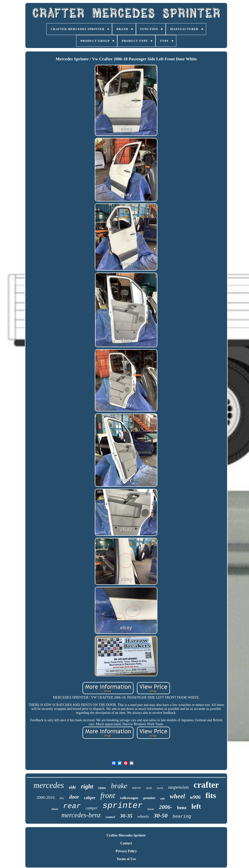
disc (62, 798)
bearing (182, 817)
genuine (149, 798)
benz (182, 808)
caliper (90, 798)
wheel (177, 796)
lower (151, 809)
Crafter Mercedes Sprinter (126, 835)
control (110, 817)
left (196, 806)
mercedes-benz (81, 815)
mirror (137, 788)
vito (163, 799)
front (108, 795)
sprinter (123, 806)
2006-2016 (46, 797)
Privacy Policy (126, 851)
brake (119, 786)
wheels (143, 816)
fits (211, 795)
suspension (178, 787)
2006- (166, 807)
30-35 (126, 816)
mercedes (49, 785)
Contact (126, 843)
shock (55, 809)
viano (102, 788)
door (74, 797)
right (87, 786)
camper (92, 808)
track (160, 788)
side (72, 787)
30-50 (161, 816)
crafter (206, 785)
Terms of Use (126, 859)
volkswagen (129, 798)
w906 (195, 797)
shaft (149, 788)
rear (72, 806)
